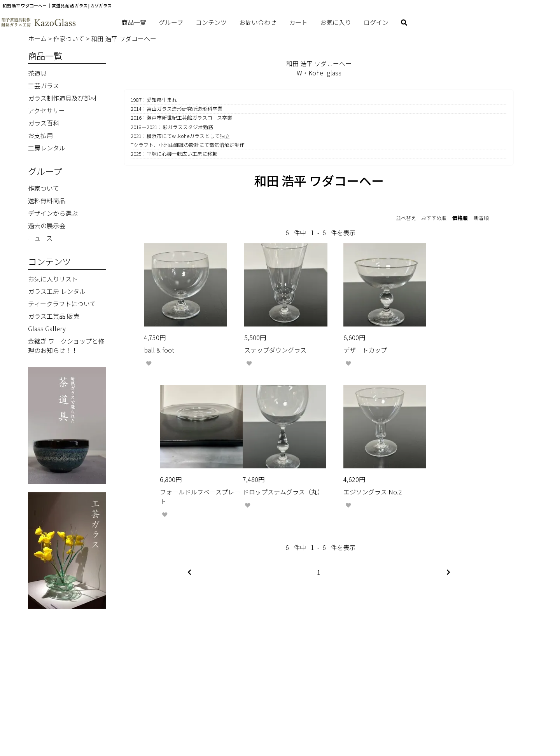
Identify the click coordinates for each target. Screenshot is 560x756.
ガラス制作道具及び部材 (62, 98)
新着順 (481, 218)
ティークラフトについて (62, 304)
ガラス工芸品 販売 (54, 316)
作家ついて (70, 38)
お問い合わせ (258, 22)
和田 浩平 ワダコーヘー (124, 38)
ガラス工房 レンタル (57, 291)
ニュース (40, 238)
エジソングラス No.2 (265, 484)
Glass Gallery (47, 328)
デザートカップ (350, 341)
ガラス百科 (44, 123)
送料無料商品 (47, 201)
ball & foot (159, 341)
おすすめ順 (434, 218)
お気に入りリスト (53, 279)
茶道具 (37, 73)
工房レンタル (47, 148)
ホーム (38, 38)
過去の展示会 (47, 225)
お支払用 (40, 135)
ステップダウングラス (267, 341)
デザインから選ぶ (53, 213)
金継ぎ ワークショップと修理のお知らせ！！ (66, 346)
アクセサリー (46, 110)
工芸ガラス (44, 86)
